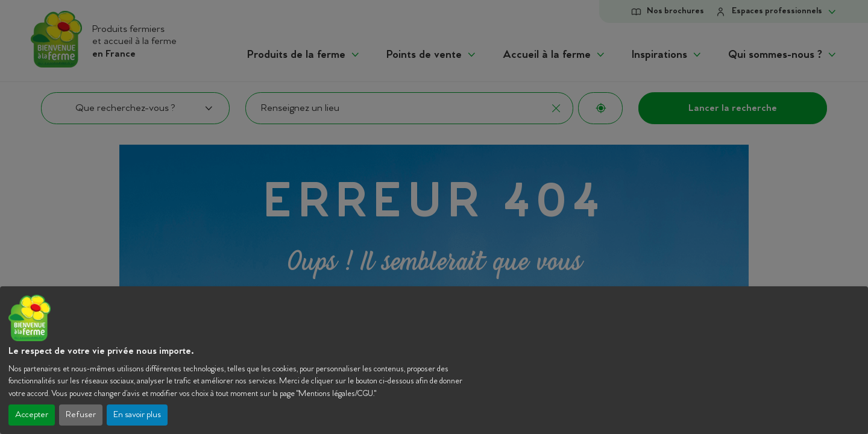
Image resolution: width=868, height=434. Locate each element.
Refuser (81, 415)
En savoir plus (137, 415)
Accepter (32, 415)
